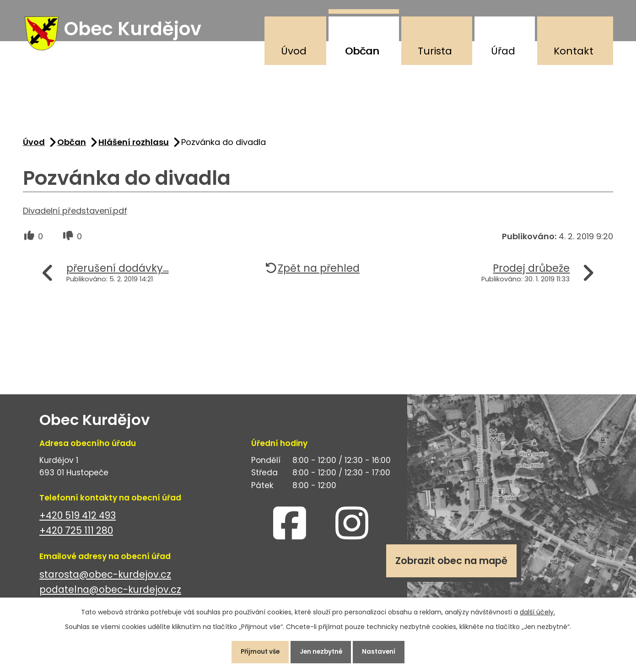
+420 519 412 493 (78, 519)
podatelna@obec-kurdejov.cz (110, 593)
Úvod (294, 51)
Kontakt (574, 51)
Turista (435, 51)
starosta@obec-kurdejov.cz (105, 578)
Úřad (503, 51)
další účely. (537, 610)
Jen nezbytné (322, 651)
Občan (362, 51)
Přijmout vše (256, 651)
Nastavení (384, 651)
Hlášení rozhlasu (134, 146)
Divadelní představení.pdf (75, 214)
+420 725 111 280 (76, 534)
